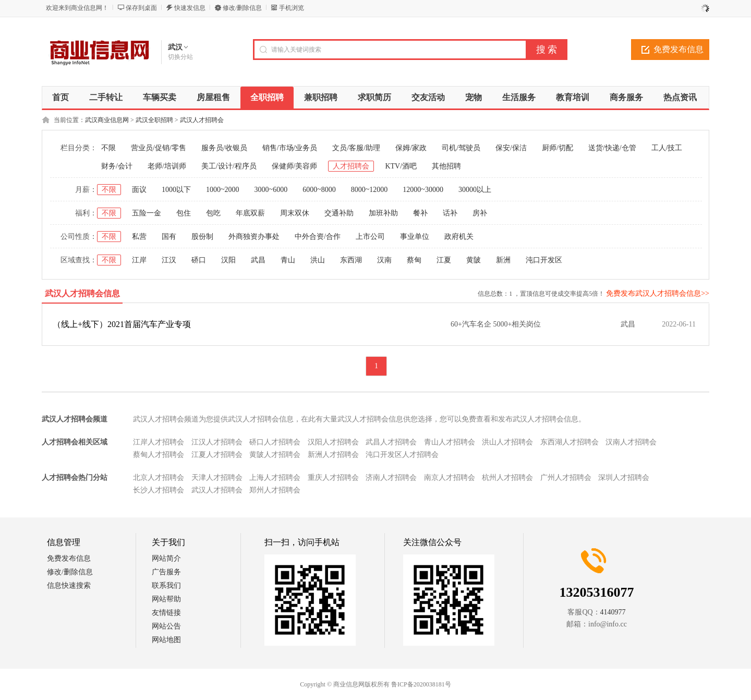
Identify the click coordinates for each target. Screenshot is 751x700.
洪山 (318, 260)
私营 (139, 237)
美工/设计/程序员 (229, 166)
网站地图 (166, 640)
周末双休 (295, 213)
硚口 (199, 260)
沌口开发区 (544, 260)
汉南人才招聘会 (631, 442)
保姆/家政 (411, 148)
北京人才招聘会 (159, 478)
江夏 (444, 260)
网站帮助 (166, 599)
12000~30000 (423, 190)
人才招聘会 (351, 166)
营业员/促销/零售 (159, 148)
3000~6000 (271, 190)
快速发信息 (190, 8)
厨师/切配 (558, 148)
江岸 (139, 260)
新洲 (503, 260)
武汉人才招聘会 (202, 120)
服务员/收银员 (224, 148)
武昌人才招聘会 (391, 442)
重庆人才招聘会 (333, 478)
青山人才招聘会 (450, 442)
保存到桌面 (141, 8)
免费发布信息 (679, 49)
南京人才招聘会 (450, 478)
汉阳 (228, 260)
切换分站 (180, 57)
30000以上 (475, 190)
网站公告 (166, 626)
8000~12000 (370, 190)
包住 (184, 213)
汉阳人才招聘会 (333, 442)
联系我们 (166, 586)
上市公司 (370, 237)
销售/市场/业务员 (290, 148)
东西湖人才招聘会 (570, 442)
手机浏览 (292, 8)
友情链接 (166, 613)
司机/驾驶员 (461, 148)
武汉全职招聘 (154, 120)
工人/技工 (667, 148)
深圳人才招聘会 (624, 478)
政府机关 (459, 237)
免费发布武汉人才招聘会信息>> (658, 293)
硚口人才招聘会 (275, 442)
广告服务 (166, 572)
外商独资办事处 (254, 237)
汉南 (384, 260)
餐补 (420, 213)
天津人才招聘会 (217, 478)
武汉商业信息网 (107, 120)
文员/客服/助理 (356, 148)
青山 (288, 260)
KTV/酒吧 (401, 166)
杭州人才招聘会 (507, 478)
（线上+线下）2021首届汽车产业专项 (122, 324)
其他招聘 (446, 166)
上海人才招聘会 (275, 478)
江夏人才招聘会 (217, 455)
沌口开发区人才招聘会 (402, 455)
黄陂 (474, 260)
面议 (139, 190)
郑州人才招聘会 (275, 490)
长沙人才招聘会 (159, 490)
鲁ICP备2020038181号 (421, 684)
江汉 (169, 260)
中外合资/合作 (318, 237)
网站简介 (166, 558)
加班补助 (383, 213)
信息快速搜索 (69, 586)
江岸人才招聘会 (159, 442)
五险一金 (147, 213)
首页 (60, 97)
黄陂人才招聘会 (275, 455)
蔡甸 (414, 260)
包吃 (213, 213)
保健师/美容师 (295, 166)
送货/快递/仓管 (612, 148)
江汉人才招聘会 (217, 442)
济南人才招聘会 (391, 478)
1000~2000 (223, 190)
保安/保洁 (511, 148)
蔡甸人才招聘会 (159, 455)
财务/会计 (117, 166)
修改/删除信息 (242, 8)
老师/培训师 (167, 166)
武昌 (258, 260)
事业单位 (415, 237)
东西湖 (351, 260)
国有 (169, 237)
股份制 (202, 237)
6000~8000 (319, 190)
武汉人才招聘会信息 (82, 293)
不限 (108, 148)
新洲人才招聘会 (333, 455)
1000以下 (176, 190)
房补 (480, 213)
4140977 (613, 612)
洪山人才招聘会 (507, 442)
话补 (450, 213)
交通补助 (339, 213)
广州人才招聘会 (566, 478)
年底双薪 (250, 213)
